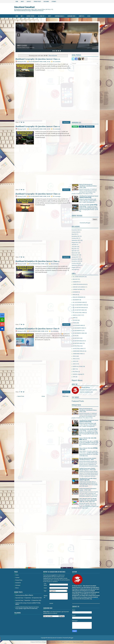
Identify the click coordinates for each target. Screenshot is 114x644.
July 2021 (74, 245)
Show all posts (53, 56)
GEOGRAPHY (76, 300)
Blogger (88, 223)
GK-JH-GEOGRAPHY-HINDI (36, 62)
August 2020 (75, 267)
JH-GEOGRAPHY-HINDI (79, 333)
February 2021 (75, 255)
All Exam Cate (42, 16)
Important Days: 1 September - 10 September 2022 (28, 600)
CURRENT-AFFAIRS (78, 289)
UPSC (74, 377)
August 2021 (75, 242)
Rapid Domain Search (78, 642)
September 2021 (76, 240)
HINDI (74, 318)
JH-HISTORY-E (76, 338)
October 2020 (75, 263)
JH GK (90, 16)
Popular (75, 127)
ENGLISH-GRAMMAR (78, 297)
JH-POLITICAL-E (77, 346)
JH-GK (48, 62)
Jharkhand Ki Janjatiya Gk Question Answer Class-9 (37, 261)
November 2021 (76, 236)
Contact (29, 1)
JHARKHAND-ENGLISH (79, 351)
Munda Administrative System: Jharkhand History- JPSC (88, 459)
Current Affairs (32, 16)
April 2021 (74, 251)
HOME (45, 62)
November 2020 (76, 261)
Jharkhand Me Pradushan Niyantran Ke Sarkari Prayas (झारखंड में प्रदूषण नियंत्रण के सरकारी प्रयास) (27, 608)
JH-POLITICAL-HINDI (78, 349)
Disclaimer (46, 1)
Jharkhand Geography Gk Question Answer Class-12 (38, 59)
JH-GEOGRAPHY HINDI (79, 328)
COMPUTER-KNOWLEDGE (79, 284)
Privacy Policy (37, 1)
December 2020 (76, 259)
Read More (66, 122)
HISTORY (75, 320)
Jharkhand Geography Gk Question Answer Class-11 (38, 126)
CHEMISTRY (76, 282)
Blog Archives (90, 127)
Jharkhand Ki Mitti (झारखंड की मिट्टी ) (88, 205)
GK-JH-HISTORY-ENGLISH (79, 307)
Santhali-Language (78, 374)
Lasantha (54, 642)
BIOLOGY (75, 279)
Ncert (51, 16)
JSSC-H (75, 364)
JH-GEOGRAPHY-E (77, 331)
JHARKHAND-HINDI (78, 354)
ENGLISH (75, 295)
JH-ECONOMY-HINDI (78, 325)
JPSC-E (75, 356)
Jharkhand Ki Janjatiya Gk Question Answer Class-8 (37, 329)
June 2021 (74, 247)
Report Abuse (77, 380)
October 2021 (75, 238)
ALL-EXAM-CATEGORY (79, 277)
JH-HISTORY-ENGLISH (78, 341)
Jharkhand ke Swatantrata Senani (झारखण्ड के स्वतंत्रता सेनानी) (89, 197)
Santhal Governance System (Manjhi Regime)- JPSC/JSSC (88, 469)
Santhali (19, 19)
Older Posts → (66, 396)
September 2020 (76, 265)
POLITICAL (75, 372)
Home (17, 1)
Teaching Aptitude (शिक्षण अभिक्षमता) (24, 595)
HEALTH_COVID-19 (78, 315)
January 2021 (75, 257)
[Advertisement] (43, 90)
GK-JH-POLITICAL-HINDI (79, 313)
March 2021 (75, 253)
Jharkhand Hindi (72, 16)
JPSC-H (75, 359)
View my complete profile (86, 392)
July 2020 (74, 269)
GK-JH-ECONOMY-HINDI (79, 302)
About (22, 1)
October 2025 (75, 232)
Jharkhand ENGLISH (60, 16)
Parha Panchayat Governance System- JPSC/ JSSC (88, 489)
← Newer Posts (20, 396)
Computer (82, 16)
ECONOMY (75, 292)
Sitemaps (54, 1)
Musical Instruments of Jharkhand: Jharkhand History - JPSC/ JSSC (88, 186)
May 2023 (74, 234)
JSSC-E (75, 361)
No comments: (57, 62)
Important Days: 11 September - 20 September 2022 (29, 598)
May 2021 (74, 249)
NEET (23, 16)
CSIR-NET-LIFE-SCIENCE (79, 287)
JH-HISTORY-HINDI (78, 343)
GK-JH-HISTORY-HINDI (35, 264)
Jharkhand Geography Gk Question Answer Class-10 (38, 194)
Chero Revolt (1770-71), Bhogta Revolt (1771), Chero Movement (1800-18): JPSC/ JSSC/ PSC (88, 500)
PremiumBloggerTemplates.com (64, 642)
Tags (82, 127)
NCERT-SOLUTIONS (78, 366)
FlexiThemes (39, 642)
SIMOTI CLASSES (22, 45)
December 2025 (76, 230)
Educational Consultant (24, 7)
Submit (51, 603)
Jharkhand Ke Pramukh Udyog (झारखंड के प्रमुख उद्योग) (88, 479)
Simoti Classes (86, 387)
